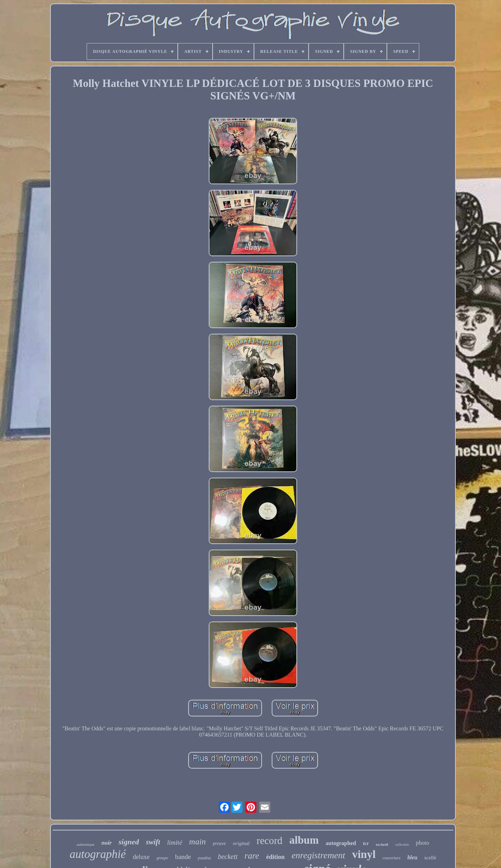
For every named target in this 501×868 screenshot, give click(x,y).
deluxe (141, 857)
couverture (392, 858)
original (241, 843)
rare (252, 856)
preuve (220, 843)
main (198, 842)
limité (174, 842)
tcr (366, 843)
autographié (98, 854)
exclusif (382, 844)
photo (423, 843)
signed (129, 842)
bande (183, 857)
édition (275, 857)
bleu (412, 857)
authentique (85, 844)
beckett (228, 857)
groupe (162, 858)
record (270, 841)
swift (153, 842)
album (304, 840)
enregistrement (318, 855)
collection (402, 845)
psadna (205, 858)
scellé (430, 858)
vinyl (364, 854)
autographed (341, 843)
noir (106, 843)
